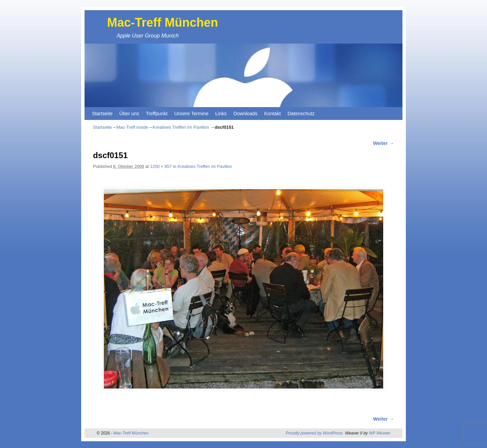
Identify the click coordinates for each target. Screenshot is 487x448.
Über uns (129, 114)
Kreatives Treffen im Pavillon (181, 127)
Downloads (245, 114)
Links (221, 114)
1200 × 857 (161, 166)
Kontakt (272, 114)
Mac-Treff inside (132, 127)
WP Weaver (380, 433)
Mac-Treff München (163, 22)
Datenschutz (301, 114)
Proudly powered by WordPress (314, 433)
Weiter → (384, 143)
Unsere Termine (191, 114)
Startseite (102, 114)
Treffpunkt (157, 114)
